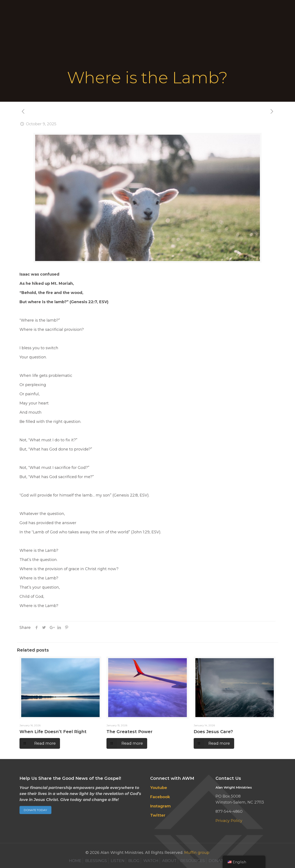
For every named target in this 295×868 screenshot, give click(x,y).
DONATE (217, 861)
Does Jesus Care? (213, 732)
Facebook (160, 797)
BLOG (134, 861)
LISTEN (118, 861)
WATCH (151, 861)
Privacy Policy (229, 821)
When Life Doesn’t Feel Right (53, 732)
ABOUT (169, 861)
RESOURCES (193, 861)
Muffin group (197, 853)
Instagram (160, 806)
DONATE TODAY (35, 810)
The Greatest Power (130, 732)
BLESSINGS (96, 861)
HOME (75, 861)
